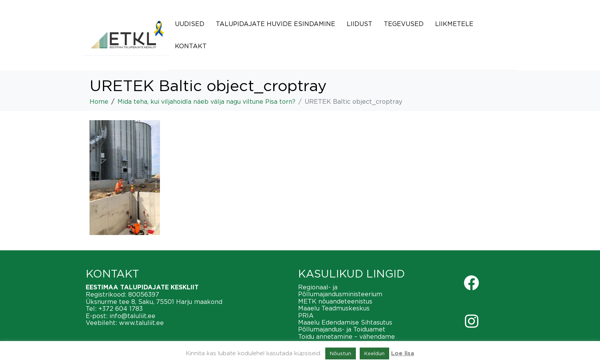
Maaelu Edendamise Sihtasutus (345, 322)
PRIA (306, 315)
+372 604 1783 (121, 309)
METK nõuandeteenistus (335, 301)
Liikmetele (454, 24)
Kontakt (191, 46)
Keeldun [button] (374, 353)
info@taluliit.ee (132, 316)
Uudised (190, 24)
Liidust (360, 24)
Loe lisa (403, 353)
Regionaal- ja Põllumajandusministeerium (340, 291)
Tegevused (404, 24)
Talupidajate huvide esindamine (276, 24)
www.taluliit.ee (141, 323)
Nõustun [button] (341, 353)
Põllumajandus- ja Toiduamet (342, 329)
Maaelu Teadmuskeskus (334, 308)
